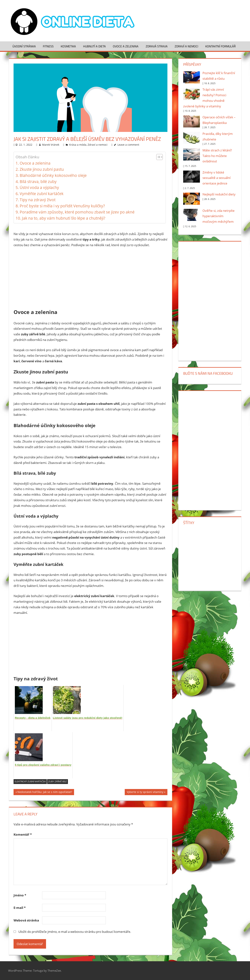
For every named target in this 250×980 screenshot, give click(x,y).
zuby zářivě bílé (58, 781)
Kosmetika (68, 46)
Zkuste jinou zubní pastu (42, 169)
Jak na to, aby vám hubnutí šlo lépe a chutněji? (64, 218)
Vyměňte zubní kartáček (42, 194)
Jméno (20, 895)
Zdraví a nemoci (186, 46)
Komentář (23, 834)
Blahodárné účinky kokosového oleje (53, 175)
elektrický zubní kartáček (30, 781)
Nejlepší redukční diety (219, 194)
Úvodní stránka (24, 46)
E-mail (20, 908)
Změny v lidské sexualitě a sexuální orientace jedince (216, 178)
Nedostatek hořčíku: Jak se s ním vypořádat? (45, 792)
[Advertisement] (90, 278)
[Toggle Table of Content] (158, 157)
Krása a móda (78, 145)
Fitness (48, 46)
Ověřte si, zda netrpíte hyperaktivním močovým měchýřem (219, 216)
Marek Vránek (51, 145)
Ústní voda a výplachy (39, 187)
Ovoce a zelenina (126, 46)
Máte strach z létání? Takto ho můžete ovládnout (217, 156)
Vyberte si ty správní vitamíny (145, 792)
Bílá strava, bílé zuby (38, 182)
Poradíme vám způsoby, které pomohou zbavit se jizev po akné (77, 212)
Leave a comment (128, 145)
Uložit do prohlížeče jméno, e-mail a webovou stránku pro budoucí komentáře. (75, 932)
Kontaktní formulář (220, 46)
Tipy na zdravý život (38, 200)
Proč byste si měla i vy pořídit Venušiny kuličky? (62, 206)
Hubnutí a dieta (94, 46)
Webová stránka (26, 920)
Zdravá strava (157, 46)
